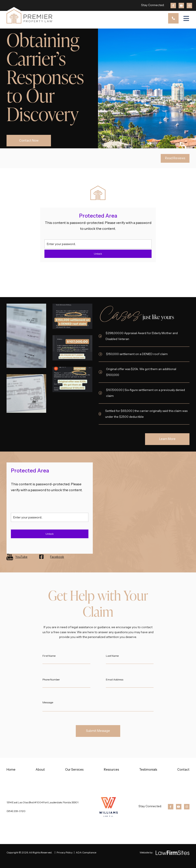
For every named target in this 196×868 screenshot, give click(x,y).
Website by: (146, 852)
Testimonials (148, 770)
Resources (111, 770)
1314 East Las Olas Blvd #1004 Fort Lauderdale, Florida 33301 (42, 802)
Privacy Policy (65, 852)
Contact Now (29, 140)
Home (11, 770)
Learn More (167, 439)
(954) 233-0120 (16, 811)
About (40, 770)
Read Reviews (175, 158)
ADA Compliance (86, 852)
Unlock (98, 254)
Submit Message (98, 731)
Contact (183, 770)
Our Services (74, 770)
